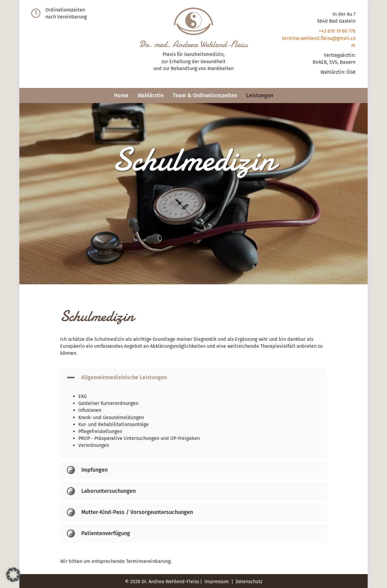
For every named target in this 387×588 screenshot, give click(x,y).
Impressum (217, 582)
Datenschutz (249, 582)
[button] (193, 378)
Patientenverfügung (106, 533)
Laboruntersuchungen (109, 491)
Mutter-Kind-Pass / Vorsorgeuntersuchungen (137, 512)
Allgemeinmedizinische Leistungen (124, 377)
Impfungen (94, 470)
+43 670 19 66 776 (337, 31)
